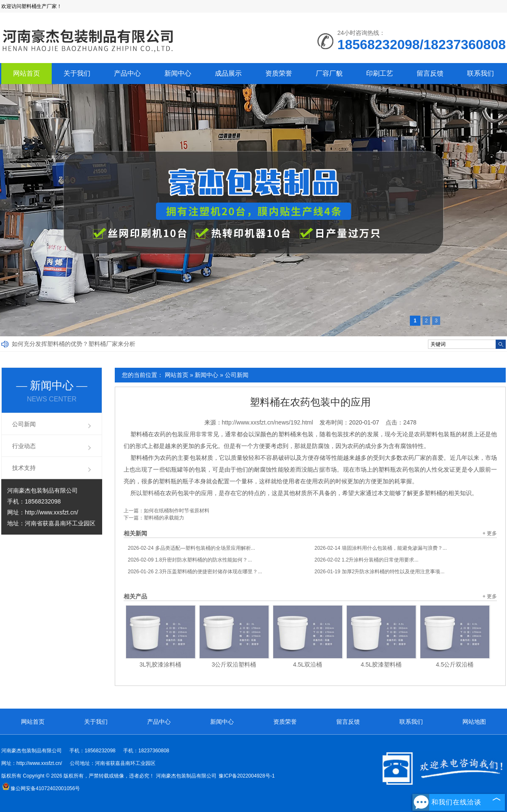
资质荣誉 (279, 73)
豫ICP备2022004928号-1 (247, 776)
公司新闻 (237, 375)
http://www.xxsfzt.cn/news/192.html (268, 422)
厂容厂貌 (329, 73)
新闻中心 (178, 73)
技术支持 (24, 468)
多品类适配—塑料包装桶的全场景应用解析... (191, 548)
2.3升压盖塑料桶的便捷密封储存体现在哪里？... (195, 572)
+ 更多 (490, 533)
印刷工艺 (380, 73)
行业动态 (24, 446)
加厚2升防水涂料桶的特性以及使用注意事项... (379, 572)
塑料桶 (151, 493)
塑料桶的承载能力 (164, 518)
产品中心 (127, 73)
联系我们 (481, 73)
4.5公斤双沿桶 (455, 664)
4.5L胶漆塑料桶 (381, 664)
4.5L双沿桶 (308, 664)
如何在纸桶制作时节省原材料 (177, 511)
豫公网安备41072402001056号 (41, 788)
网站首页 (26, 73)
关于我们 (77, 73)
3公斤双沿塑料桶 (234, 664)
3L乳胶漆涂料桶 (161, 664)
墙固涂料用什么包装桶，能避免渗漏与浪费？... (381, 548)
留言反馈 (430, 73)
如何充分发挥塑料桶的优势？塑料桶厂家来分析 (74, 344)
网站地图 (474, 722)
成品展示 (228, 73)
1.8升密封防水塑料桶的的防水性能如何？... (190, 560)
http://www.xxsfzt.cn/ (51, 512)
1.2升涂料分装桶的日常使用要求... (366, 560)
